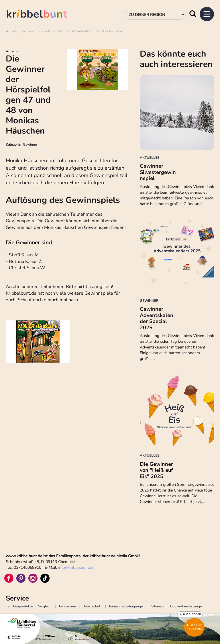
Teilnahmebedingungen (127, 606)
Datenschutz (92, 606)
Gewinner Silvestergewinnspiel (158, 172)
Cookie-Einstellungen (187, 606)
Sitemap (157, 606)
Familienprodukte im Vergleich (29, 606)
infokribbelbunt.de (76, 567)
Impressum (67, 606)
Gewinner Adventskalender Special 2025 (157, 318)
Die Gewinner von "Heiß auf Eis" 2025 (156, 470)
